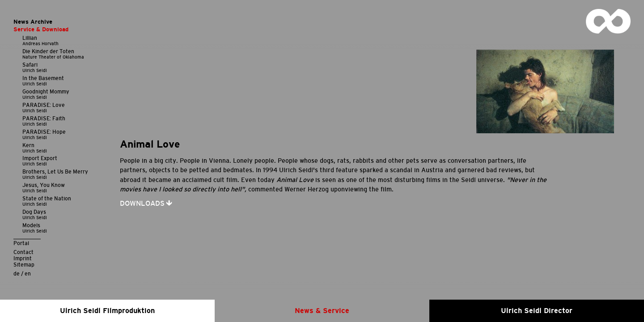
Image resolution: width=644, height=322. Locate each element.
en (28, 273)
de (17, 273)
